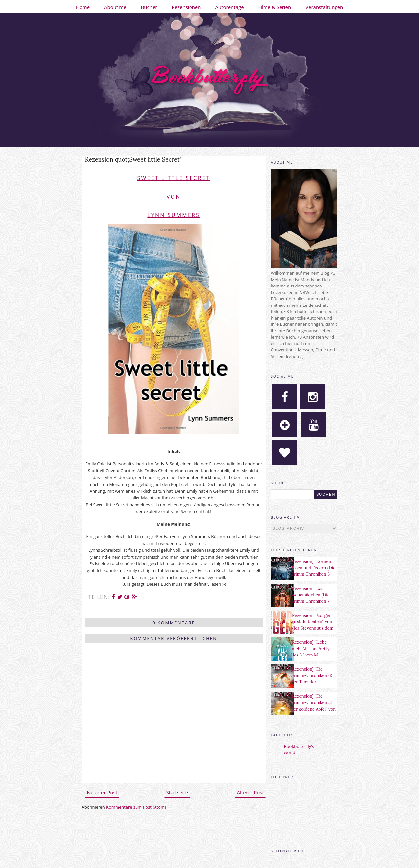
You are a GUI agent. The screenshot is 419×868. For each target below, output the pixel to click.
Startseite (177, 792)
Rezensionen (186, 7)
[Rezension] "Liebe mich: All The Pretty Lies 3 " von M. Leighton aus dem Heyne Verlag (310, 655)
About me (115, 7)
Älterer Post (250, 792)
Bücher (149, 7)
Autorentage (230, 7)
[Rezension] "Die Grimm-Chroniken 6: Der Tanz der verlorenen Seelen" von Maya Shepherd (311, 682)
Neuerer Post (102, 792)
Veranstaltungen (324, 7)
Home (83, 7)
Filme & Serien (275, 7)
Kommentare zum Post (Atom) (136, 807)
